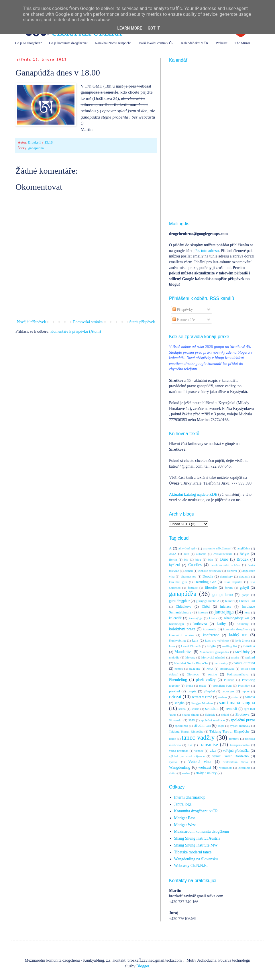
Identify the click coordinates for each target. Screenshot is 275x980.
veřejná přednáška (236, 751)
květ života (243, 640)
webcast (205, 767)
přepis (192, 691)
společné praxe (243, 720)
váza (213, 751)
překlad (174, 691)
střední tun (202, 726)
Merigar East (185, 818)
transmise (209, 744)
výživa (173, 762)
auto (186, 554)
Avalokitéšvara (223, 554)
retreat (175, 697)
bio (186, 559)
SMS (192, 720)
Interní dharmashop (190, 797)
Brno (224, 559)
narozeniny (221, 663)
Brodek (242, 559)
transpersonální (240, 745)
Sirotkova (242, 714)
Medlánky (242, 652)
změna (186, 773)
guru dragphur (179, 601)
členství (232, 571)
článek (189, 571)
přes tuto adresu (206, 251)
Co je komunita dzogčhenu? (68, 43)
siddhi (225, 714)
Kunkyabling (177, 640)
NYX (210, 669)
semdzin (212, 709)
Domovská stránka (88, 322)
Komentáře (184, 320)
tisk (190, 745)
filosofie (211, 588)
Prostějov (244, 685)
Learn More (129, 28)
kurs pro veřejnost (217, 640)
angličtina (244, 548)
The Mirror (243, 43)
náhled (250, 657)
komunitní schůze (181, 635)
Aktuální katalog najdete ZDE (193, 494)
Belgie (244, 554)
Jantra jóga (183, 804)
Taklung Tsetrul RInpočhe (186, 731)
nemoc (179, 669)
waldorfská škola (235, 762)
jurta (247, 612)
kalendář (175, 618)
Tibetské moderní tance (193, 852)
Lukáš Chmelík (191, 646)
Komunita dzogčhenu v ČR (196, 811)
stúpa (221, 726)
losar (172, 646)
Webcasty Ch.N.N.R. (191, 866)
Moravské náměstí (213, 657)
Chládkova (184, 607)
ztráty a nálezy (206, 773)
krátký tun (238, 635)
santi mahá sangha (237, 703)
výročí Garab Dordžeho (230, 756)
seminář (231, 709)
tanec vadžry (198, 738)
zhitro (173, 773)
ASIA (173, 554)
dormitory (226, 576)
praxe (203, 685)
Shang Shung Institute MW (196, 845)
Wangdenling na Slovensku (196, 859)
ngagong (195, 669)
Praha (189, 685)
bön (211, 559)
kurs (195, 640)
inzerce (203, 612)
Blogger (143, 966)
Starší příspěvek (142, 322)
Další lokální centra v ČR (156, 43)
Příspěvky (183, 310)
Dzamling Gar (205, 582)
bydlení (174, 565)
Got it (154, 28)
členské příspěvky (210, 571)
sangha (179, 703)
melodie (174, 657)
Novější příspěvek (31, 322)
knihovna (200, 624)
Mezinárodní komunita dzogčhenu (202, 831)
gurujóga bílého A (208, 601)
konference (211, 635)
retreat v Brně (202, 697)
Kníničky (243, 624)
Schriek (210, 714)
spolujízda (181, 726)
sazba (182, 709)
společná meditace (213, 720)
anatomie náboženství (217, 548)
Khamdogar (177, 624)
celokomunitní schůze (225, 565)
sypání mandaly (240, 726)
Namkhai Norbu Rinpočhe (113, 43)
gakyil (244, 588)
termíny (234, 739)
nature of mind (244, 663)
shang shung (190, 714)
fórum (229, 588)
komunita (210, 629)
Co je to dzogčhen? (28, 43)
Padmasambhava (238, 674)
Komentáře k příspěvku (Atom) (76, 331)
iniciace (226, 607)
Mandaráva (183, 652)
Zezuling (244, 768)
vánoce (199, 751)
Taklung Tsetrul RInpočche (229, 731)
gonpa (245, 595)
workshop (225, 768)
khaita (213, 618)
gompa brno (223, 595)
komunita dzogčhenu (237, 629)
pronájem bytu (222, 685)
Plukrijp (229, 680)
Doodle (208, 576)
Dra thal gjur (178, 582)
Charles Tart (247, 601)
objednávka (227, 669)
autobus (201, 554)
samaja (250, 697)
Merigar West (185, 825)
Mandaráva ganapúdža (214, 652)
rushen (223, 697)
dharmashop (189, 576)
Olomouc (193, 674)
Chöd (206, 607)
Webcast (221, 43)
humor (229, 601)
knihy (221, 624)
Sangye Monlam (202, 703)
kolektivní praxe (182, 629)
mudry (235, 657)
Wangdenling (180, 767)
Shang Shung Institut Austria (197, 838)
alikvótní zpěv (188, 548)
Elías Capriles (233, 582)
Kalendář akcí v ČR (195, 43)
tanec (172, 739)
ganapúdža (36, 148)
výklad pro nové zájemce (187, 756)
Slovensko (176, 720)
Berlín (173, 559)
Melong (190, 657)
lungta (211, 646)
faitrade (193, 588)
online (212, 674)
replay (245, 691)
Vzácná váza (200, 762)
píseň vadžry (206, 680)
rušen (236, 697)
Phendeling (178, 680)
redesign (228, 691)
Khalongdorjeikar (236, 618)
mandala (249, 646)
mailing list (230, 646)
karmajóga (196, 618)
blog (198, 559)
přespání (209, 691)
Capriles (195, 565)
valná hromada (179, 751)
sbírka (195, 709)
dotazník (244, 576)
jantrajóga (224, 612)
